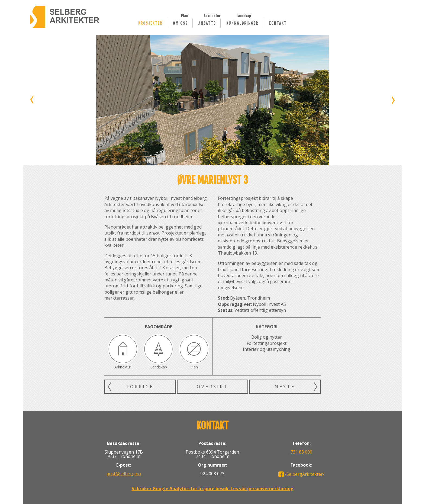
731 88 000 (301, 452)
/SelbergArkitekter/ (305, 474)
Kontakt (278, 23)
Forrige (140, 387)
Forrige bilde (32, 100)
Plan (184, 15)
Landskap (244, 15)
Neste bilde (393, 100)
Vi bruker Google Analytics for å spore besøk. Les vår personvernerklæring (213, 489)
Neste (285, 387)
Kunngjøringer (242, 23)
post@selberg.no (124, 474)
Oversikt (212, 387)
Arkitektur (212, 15)
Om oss (180, 23)
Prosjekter (150, 23)
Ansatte (207, 23)
